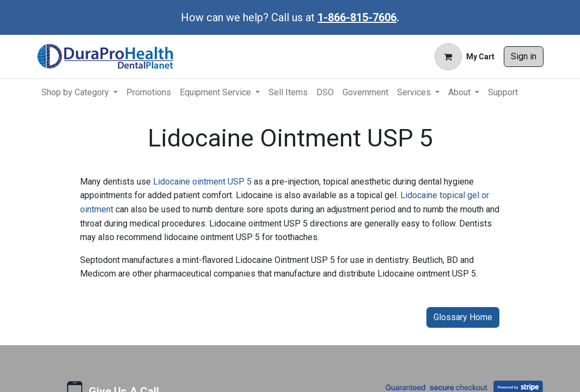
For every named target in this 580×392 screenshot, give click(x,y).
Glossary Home (463, 317)
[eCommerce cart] (465, 57)
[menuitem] (80, 93)
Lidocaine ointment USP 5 (202, 182)
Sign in (524, 56)
